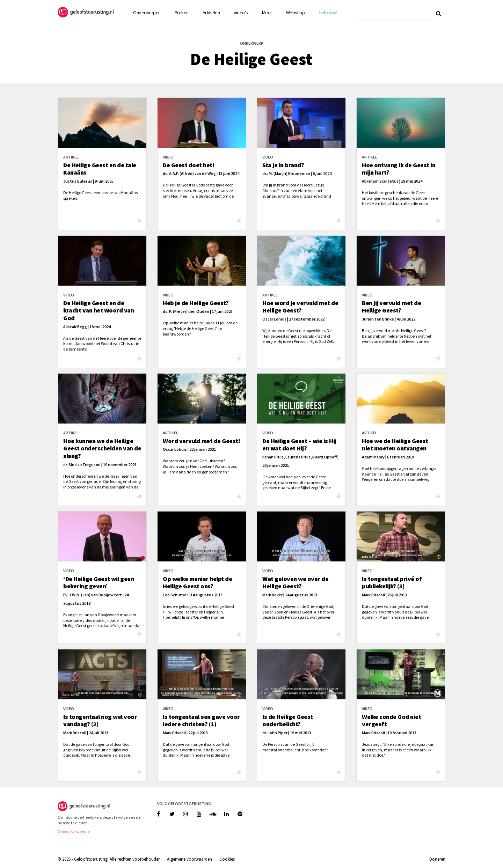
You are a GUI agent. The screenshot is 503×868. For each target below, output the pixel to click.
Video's (241, 13)
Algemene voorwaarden (189, 859)
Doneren (437, 859)
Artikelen (211, 13)
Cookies (227, 859)
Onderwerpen (147, 13)
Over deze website (74, 832)
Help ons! (328, 13)
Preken (182, 13)
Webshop (296, 13)
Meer (267, 13)
